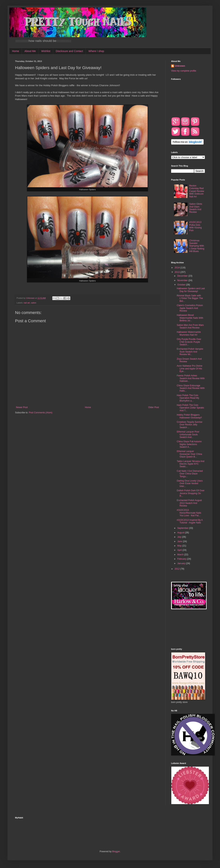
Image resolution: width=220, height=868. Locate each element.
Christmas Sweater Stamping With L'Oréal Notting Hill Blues (197, 246)
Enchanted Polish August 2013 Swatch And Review (189, 503)
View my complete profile (184, 71)
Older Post (154, 407)
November (183, 280)
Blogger (116, 851)
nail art (27, 303)
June (180, 541)
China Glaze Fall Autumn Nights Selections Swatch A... (189, 444)
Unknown (180, 66)
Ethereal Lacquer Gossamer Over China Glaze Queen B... (189, 454)
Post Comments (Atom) (41, 413)
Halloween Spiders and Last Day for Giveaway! (191, 290)
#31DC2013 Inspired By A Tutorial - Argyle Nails (190, 521)
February (182, 559)
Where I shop (96, 51)
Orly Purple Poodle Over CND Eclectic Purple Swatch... (189, 342)
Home (16, 51)
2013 (178, 272)
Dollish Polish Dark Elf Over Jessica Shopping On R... (191, 493)
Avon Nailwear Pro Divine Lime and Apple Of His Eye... (190, 369)
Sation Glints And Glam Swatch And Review (196, 208)
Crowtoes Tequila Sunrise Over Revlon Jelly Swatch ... (190, 425)
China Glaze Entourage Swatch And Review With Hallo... (191, 388)
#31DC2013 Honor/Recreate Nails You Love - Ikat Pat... (189, 513)
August (181, 533)
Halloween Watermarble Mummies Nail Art (189, 333)
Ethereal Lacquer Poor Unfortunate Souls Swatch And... (188, 434)
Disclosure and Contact (69, 51)
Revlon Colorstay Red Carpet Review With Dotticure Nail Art (197, 191)
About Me (30, 51)
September (183, 528)
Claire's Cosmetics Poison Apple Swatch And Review (190, 308)
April (180, 550)
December (183, 276)
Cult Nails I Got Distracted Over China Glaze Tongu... (190, 474)
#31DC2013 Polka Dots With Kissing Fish (196, 226)
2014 (178, 268)
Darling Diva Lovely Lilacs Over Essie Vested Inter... (190, 483)
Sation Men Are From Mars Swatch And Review (190, 326)
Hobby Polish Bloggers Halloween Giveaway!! (189, 416)
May (180, 546)
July (180, 537)
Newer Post (22, 407)
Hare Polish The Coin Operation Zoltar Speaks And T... (190, 408)
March (181, 555)
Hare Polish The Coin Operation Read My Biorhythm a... (188, 398)
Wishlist (46, 51)
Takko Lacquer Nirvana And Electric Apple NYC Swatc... (191, 464)
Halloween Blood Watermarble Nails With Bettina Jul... (190, 318)
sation (34, 303)
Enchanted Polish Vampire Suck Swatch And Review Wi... (190, 352)
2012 (178, 569)
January (182, 563)
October (182, 285)
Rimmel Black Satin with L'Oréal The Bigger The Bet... (190, 298)
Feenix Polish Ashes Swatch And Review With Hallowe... (191, 378)
